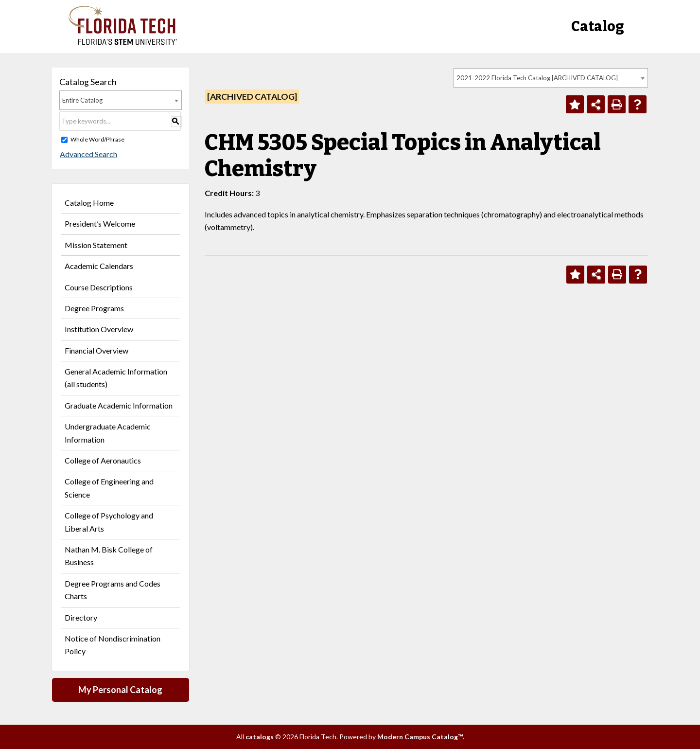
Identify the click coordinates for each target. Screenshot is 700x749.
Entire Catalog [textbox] (82, 100)
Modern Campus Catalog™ (420, 737)
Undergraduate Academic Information (108, 433)
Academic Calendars (99, 266)
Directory (81, 617)
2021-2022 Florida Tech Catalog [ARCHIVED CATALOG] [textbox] (537, 78)
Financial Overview (96, 350)
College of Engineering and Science (109, 488)
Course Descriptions (99, 287)
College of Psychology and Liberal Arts (109, 522)
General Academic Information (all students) (116, 378)
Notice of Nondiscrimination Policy (113, 645)
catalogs (260, 737)
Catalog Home (89, 203)
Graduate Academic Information (119, 405)
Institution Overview (99, 329)
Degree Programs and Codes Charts (113, 590)
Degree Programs (94, 308)
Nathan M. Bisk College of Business (109, 556)
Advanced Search (88, 154)
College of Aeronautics (103, 460)
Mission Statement (96, 245)
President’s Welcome (100, 223)
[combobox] (551, 78)
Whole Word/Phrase (97, 139)
